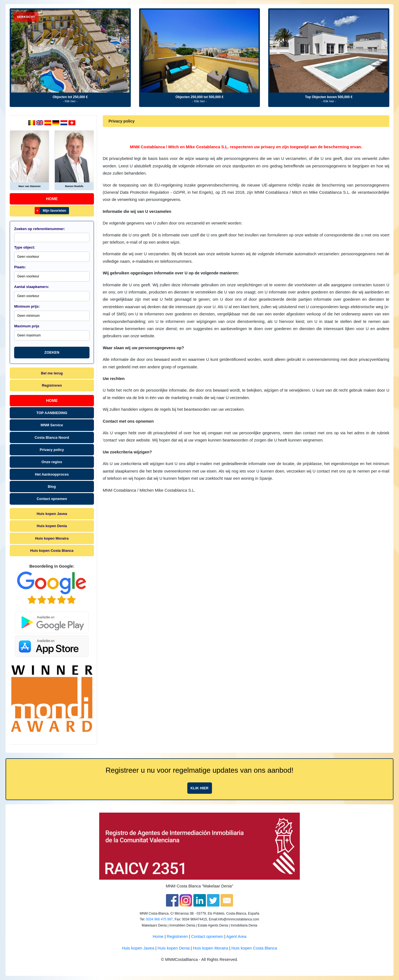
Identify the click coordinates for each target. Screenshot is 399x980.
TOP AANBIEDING (52, 413)
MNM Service (52, 425)
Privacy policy (52, 450)
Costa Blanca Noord (52, 437)
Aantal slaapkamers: (32, 287)
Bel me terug (52, 373)
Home (52, 199)
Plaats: (20, 267)
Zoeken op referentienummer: (40, 229)
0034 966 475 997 (159, 919)
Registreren (52, 385)
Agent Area (236, 936)
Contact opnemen (52, 499)
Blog (52, 487)
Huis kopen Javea (52, 514)
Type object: (25, 247)
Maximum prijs (27, 326)
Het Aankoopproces (52, 474)
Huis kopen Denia (52, 526)
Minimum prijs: (27, 306)
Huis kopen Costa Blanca (52, 551)
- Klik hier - (70, 101)
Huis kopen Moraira (52, 538)
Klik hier (200, 788)
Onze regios (52, 462)
